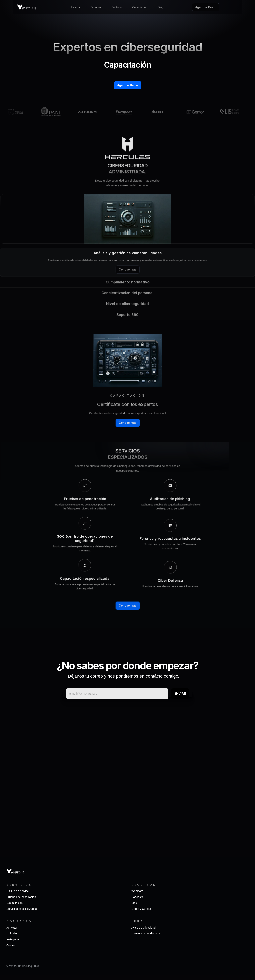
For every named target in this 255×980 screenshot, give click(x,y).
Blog (160, 7)
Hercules (75, 7)
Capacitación (140, 7)
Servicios (96, 7)
